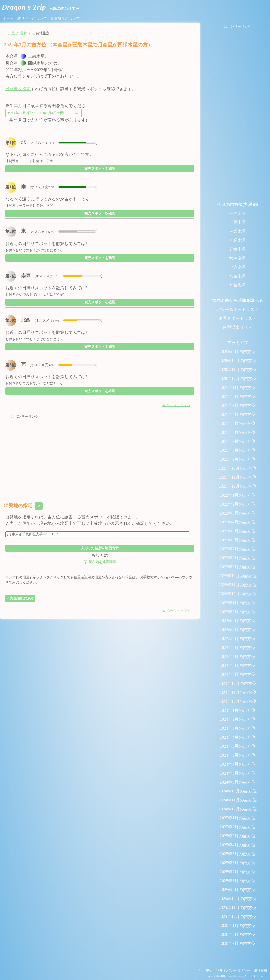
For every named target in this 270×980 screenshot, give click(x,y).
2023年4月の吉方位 (238, 630)
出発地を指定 (18, 89)
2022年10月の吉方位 (238, 576)
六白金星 (238, 258)
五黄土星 (238, 249)
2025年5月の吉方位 (238, 854)
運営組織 (261, 971)
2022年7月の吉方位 (238, 549)
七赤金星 (238, 267)
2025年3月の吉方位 (238, 836)
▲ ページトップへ (176, 405)
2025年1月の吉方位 (238, 818)
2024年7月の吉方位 (238, 764)
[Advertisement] (100, 456)
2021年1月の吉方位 (238, 388)
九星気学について (65, 18)
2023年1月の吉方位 (238, 603)
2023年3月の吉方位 (238, 621)
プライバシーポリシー (233, 971)
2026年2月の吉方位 (238, 935)
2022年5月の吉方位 (238, 531)
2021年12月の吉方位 (238, 486)
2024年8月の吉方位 (238, 773)
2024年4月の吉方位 (238, 737)
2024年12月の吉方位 (238, 809)
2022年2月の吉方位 (238, 504)
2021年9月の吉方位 (238, 459)
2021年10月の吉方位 (238, 468)
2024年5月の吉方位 (238, 746)
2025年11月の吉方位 (237, 908)
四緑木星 (238, 240)
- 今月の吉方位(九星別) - (237, 205)
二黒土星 (238, 222)
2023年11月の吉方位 (237, 692)
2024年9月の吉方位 (238, 782)
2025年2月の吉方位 (238, 827)
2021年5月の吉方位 (238, 423)
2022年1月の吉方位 (238, 495)
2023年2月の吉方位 (238, 612)
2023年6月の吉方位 (238, 648)
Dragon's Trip (40, 7)
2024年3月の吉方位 (238, 728)
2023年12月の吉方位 (238, 701)
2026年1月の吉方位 (238, 926)
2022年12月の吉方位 (238, 594)
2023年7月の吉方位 (238, 657)
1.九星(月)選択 (16, 33)
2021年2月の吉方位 (238, 397)
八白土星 (238, 276)
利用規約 (206, 971)
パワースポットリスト (238, 309)
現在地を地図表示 (100, 562)
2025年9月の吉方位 (238, 890)
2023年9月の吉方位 (238, 674)
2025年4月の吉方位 (238, 845)
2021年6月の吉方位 (238, 432)
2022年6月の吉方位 (238, 540)
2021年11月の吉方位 (237, 477)
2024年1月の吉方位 (238, 710)
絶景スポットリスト (238, 318)
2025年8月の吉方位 (238, 881)
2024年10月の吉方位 (238, 791)
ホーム (8, 18)
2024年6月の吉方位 (238, 755)
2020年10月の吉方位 (238, 361)
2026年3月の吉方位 (238, 943)
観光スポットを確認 (100, 169)
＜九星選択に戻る (20, 598)
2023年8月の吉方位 (238, 666)
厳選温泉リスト (238, 327)
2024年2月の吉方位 (238, 719)
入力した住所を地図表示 (100, 548)
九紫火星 (238, 285)
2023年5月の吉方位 (238, 639)
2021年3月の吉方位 (238, 405)
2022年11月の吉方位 (237, 585)
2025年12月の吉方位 (238, 917)
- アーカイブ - (238, 343)
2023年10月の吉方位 (238, 683)
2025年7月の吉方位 (238, 872)
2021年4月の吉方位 (238, 414)
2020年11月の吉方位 (237, 370)
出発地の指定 (23, 506)
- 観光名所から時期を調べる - (238, 301)
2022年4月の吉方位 (238, 522)
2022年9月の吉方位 (238, 567)
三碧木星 (238, 231)
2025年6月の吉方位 (238, 863)
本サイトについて (32, 18)
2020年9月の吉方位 (238, 352)
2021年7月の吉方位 (238, 441)
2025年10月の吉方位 (238, 899)
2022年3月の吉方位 (238, 513)
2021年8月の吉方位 (238, 450)
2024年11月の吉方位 (237, 800)
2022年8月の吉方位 (238, 558)
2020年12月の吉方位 (238, 379)
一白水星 (238, 213)
